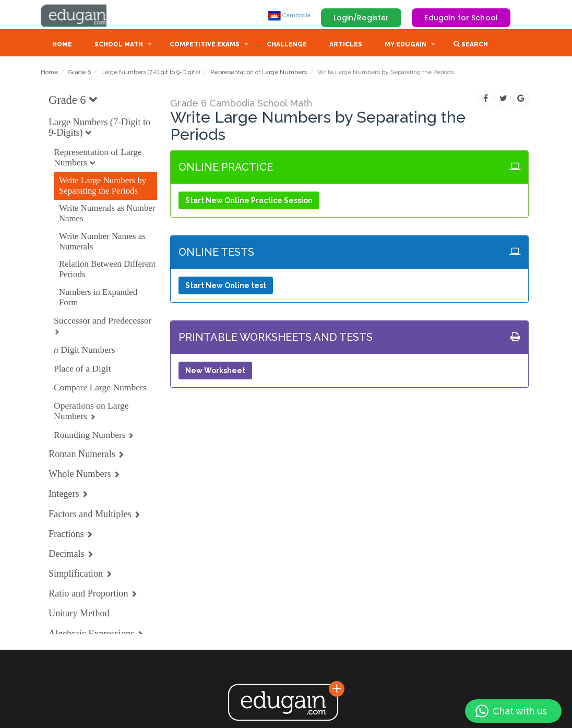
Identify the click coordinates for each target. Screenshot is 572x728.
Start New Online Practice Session (249, 201)
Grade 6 (80, 73)
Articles (346, 45)
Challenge (287, 45)
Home (62, 45)
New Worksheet (215, 372)
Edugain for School (461, 18)
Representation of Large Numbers (259, 73)
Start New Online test (226, 287)
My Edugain (406, 45)
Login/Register (361, 18)
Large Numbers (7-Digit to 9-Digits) (151, 73)
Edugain (80, 15)
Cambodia (289, 15)
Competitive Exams (205, 45)
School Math (119, 45)
